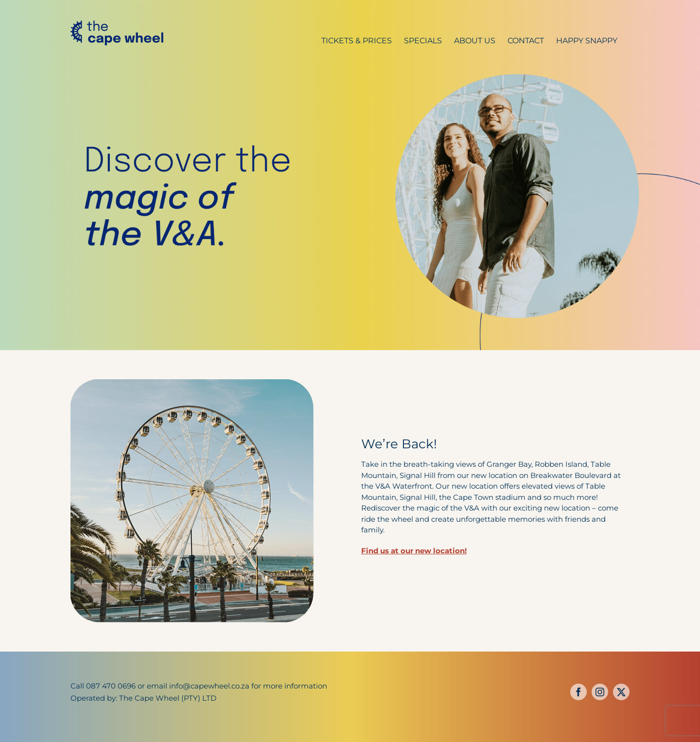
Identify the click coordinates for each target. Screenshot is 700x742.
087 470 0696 (111, 686)
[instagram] (600, 692)
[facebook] (578, 692)
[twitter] (621, 692)
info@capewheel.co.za (209, 686)
